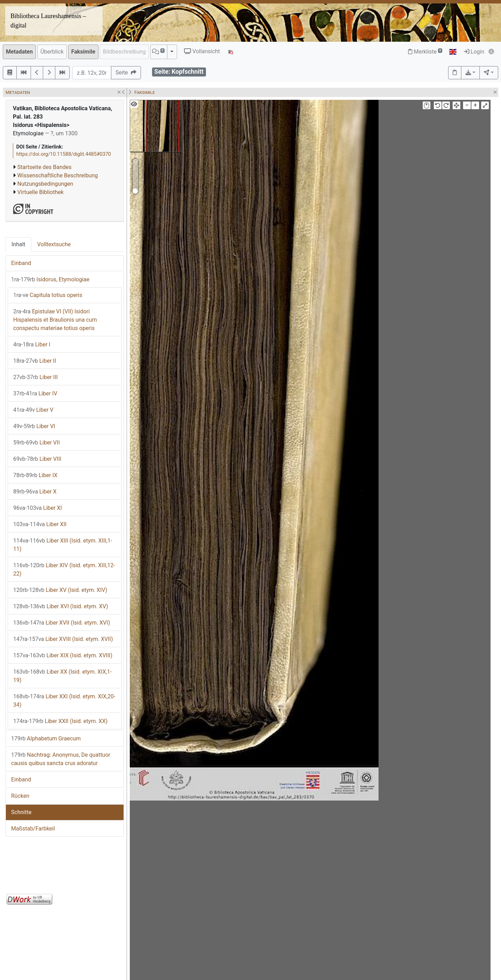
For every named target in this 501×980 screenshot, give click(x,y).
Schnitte (21, 812)
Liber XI (38, 508)
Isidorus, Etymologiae (50, 279)
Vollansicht (202, 51)
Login (474, 52)
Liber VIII (37, 459)
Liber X (35, 492)
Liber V (33, 410)
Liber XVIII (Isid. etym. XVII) (63, 639)
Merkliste (425, 52)
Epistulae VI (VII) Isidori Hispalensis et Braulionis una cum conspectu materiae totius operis (55, 320)
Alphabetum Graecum (46, 738)
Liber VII (37, 443)
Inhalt (18, 244)
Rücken (20, 796)
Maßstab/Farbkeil (33, 829)
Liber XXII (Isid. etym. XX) (60, 721)
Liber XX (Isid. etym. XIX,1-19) (62, 676)
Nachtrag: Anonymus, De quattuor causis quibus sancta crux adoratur (61, 759)
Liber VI (34, 426)
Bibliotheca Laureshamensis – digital (48, 21)
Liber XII (40, 524)
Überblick (52, 52)
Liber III (35, 377)
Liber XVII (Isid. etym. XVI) (62, 623)
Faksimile (83, 52)
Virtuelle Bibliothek (41, 192)
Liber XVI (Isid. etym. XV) (61, 606)
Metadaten (19, 52)
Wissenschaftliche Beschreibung (58, 175)
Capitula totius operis (48, 295)
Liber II (35, 361)
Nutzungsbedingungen (45, 184)
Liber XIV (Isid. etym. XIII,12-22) (64, 569)
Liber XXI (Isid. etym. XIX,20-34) (64, 701)
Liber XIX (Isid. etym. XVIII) (63, 655)
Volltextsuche (54, 244)
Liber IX (35, 475)
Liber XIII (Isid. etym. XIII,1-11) (63, 545)
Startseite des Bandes (45, 167)
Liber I (32, 344)
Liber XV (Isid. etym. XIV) (60, 590)
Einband (21, 263)
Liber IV (35, 393)
